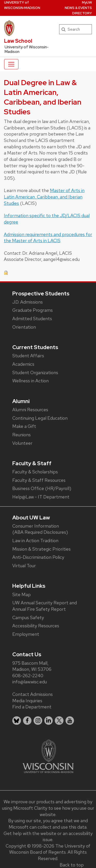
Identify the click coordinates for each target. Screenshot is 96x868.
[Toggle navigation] (11, 64)
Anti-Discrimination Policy (38, 557)
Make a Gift (24, 426)
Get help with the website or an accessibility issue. (48, 837)
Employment (26, 634)
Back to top (72, 865)
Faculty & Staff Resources (39, 480)
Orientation (24, 327)
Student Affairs (28, 356)
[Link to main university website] (48, 756)
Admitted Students (32, 319)
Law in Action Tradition (35, 541)
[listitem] (17, 721)
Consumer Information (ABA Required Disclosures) (40, 529)
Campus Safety (28, 617)
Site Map (22, 594)
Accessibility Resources (36, 626)
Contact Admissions (33, 694)
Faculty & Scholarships (35, 472)
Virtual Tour (24, 566)
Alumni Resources (30, 410)
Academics (23, 364)
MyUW (87, 2)
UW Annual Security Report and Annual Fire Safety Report (45, 606)
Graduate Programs (33, 310)
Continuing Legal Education (40, 418)
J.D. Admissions (28, 302)
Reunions (22, 435)
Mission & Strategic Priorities (41, 549)
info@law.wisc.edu (30, 682)
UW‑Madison (22, 5)
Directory (82, 13)
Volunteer (22, 443)
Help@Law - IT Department (41, 497)
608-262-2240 (28, 676)
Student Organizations (35, 372)
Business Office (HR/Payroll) (42, 488)
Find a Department (32, 707)
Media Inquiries (27, 701)
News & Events (78, 8)
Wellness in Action (30, 381)
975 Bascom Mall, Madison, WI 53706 (32, 666)
